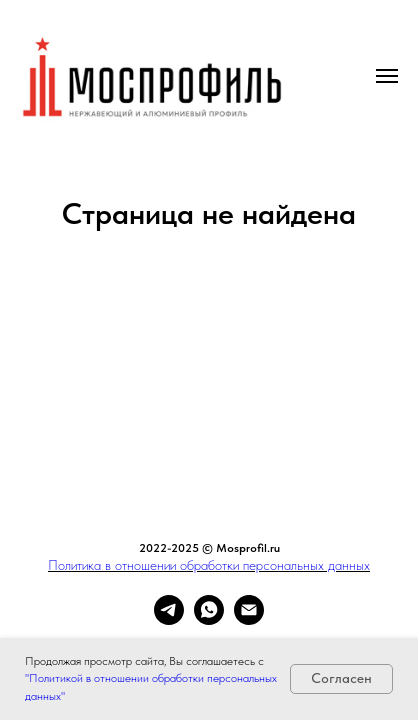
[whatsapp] (209, 619)
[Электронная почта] (249, 619)
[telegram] (169, 619)
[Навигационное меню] (387, 76)
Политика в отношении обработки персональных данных (209, 565)
